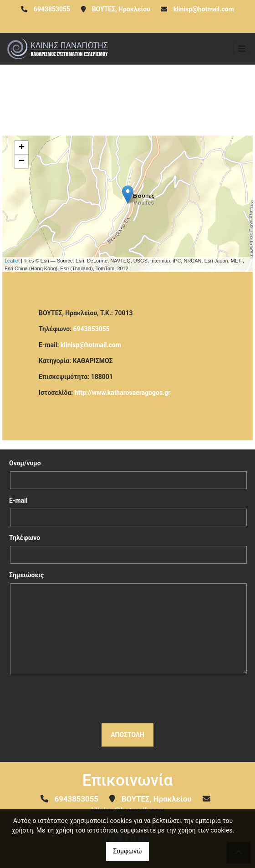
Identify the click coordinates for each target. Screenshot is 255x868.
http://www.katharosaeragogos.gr (123, 393)
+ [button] (22, 148)
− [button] (22, 161)
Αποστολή (127, 735)
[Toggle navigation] (242, 49)
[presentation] (127, 699)
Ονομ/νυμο (25, 463)
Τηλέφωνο (25, 538)
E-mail (18, 500)
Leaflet (12, 261)
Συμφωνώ (127, 851)
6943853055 (92, 329)
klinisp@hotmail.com (204, 9)
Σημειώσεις (26, 575)
